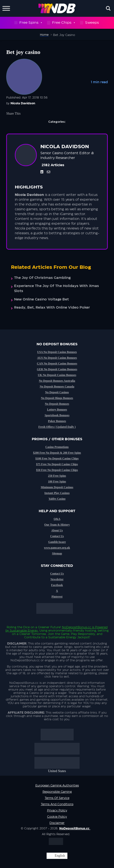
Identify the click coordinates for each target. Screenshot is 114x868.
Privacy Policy (57, 810)
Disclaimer (57, 823)
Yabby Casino (57, 499)
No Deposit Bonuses (57, 404)
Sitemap (57, 553)
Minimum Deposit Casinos (57, 487)
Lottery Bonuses (57, 410)
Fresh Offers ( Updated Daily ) (57, 427)
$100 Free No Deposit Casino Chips (57, 458)
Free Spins (28, 23)
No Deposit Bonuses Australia (57, 381)
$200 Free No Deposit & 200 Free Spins (57, 453)
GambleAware (57, 542)
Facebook (57, 585)
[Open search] (108, 8)
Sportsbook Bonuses (57, 415)
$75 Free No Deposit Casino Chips (57, 464)
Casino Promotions (57, 447)
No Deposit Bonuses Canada (57, 387)
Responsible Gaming (57, 792)
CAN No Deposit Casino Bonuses (57, 364)
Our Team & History (57, 525)
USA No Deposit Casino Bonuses (57, 352)
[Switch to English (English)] (57, 856)
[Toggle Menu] (6, 8)
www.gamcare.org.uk (57, 548)
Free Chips (61, 23)
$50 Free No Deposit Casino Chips (57, 470)
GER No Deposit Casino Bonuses (57, 369)
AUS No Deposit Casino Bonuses (57, 358)
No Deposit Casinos (57, 392)
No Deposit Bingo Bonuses (57, 398)
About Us (57, 530)
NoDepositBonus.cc (76, 627)
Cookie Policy (57, 817)
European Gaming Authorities (57, 786)
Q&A (57, 519)
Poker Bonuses (57, 421)
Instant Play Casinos (57, 493)
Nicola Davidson (23, 103)
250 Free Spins (57, 476)
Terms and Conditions (57, 804)
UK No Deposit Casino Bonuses (57, 375)
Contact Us (57, 536)
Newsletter (57, 579)
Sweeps (90, 23)
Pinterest (57, 597)
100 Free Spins (57, 481)
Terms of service (57, 798)
